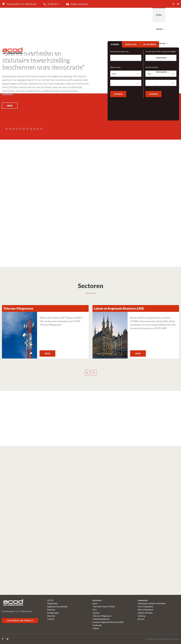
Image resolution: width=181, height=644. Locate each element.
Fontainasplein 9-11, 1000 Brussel (21, 4)
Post (95, 610)
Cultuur (96, 628)
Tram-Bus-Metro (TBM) (104, 606)
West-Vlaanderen (146, 610)
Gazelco (96, 613)
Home (76, 15)
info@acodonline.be (79, 4)
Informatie (147, 15)
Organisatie (52, 603)
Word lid (51, 616)
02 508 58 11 (53, 4)
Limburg (141, 616)
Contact (166, 15)
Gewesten (126, 15)
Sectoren (106, 15)
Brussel (141, 619)
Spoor (95, 603)
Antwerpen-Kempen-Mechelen (152, 603)
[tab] (115, 45)
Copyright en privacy (20, 621)
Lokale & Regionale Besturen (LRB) (108, 622)
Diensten (51, 610)
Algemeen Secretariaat (57, 606)
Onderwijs (97, 625)
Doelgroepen (53, 613)
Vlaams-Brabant (145, 613)
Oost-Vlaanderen (145, 606)
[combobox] (126, 75)
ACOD (89, 15)
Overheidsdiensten (101, 619)
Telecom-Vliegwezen (102, 616)
